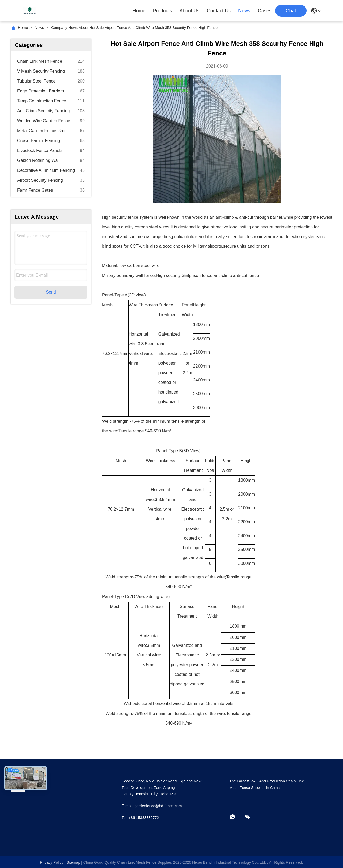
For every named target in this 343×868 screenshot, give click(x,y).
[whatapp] (236, 817)
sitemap (73, 862)
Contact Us (219, 11)
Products (163, 11)
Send (51, 292)
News (244, 11)
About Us (189, 11)
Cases (265, 11)
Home (139, 11)
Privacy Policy (52, 862)
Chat (291, 11)
